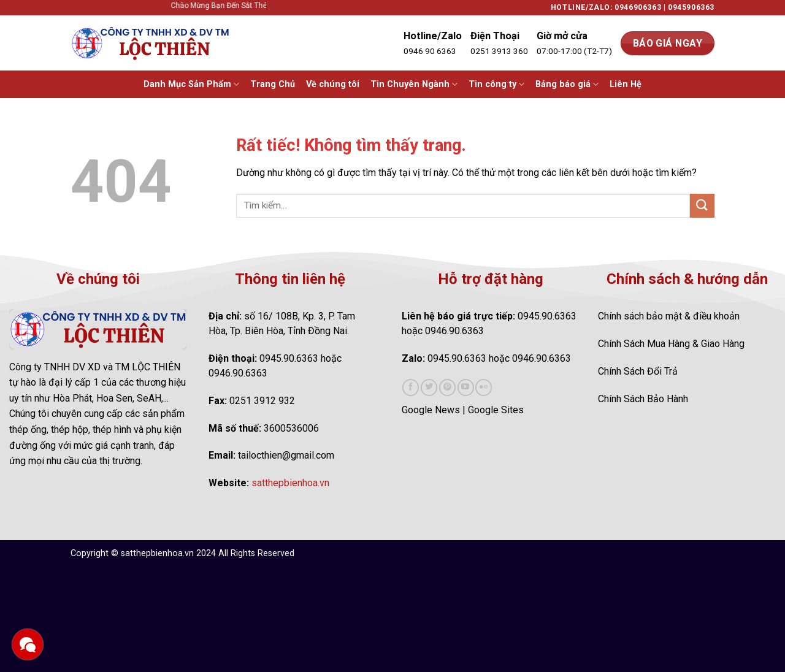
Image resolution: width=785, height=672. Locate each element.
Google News (431, 410)
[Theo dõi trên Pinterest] (447, 388)
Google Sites (496, 410)
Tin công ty (496, 84)
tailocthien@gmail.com (286, 455)
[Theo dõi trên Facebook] (411, 388)
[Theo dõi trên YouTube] (466, 388)
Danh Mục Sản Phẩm (191, 84)
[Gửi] (702, 206)
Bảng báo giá (567, 84)
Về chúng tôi (333, 84)
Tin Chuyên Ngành (414, 84)
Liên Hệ (626, 84)
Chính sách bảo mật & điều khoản (669, 316)
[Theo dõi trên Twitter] (429, 388)
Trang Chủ (273, 84)
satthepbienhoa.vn (290, 483)
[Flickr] (484, 388)
